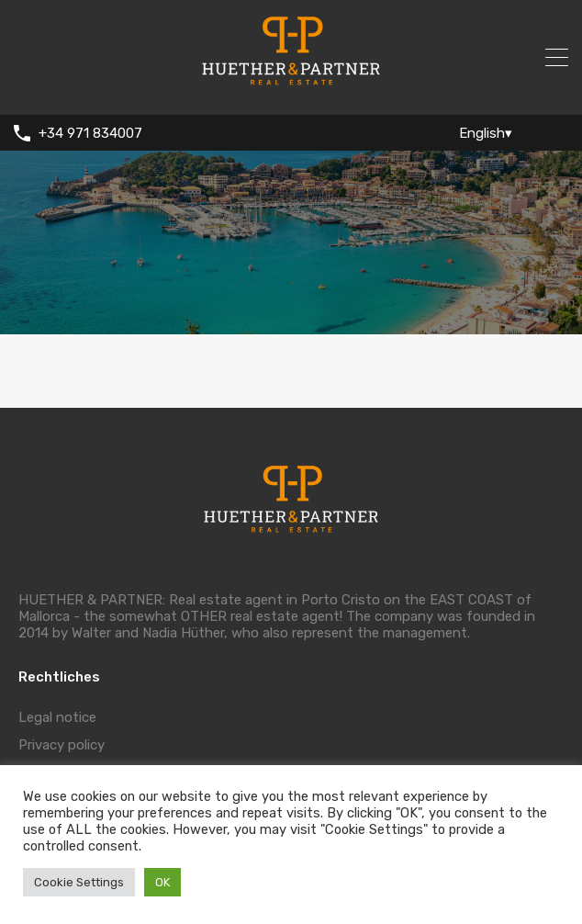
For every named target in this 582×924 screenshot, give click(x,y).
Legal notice (57, 717)
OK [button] (162, 882)
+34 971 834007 (90, 133)
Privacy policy (62, 745)
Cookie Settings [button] (79, 882)
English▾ (486, 133)
